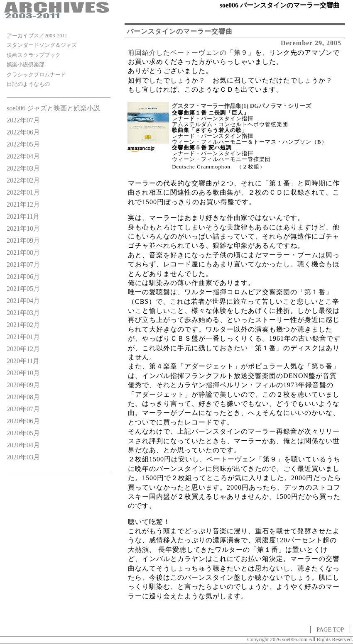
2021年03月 (23, 313)
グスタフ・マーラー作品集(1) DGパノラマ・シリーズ (241, 106)
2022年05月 (23, 144)
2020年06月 (23, 421)
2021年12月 (23, 204)
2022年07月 (23, 120)
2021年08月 (23, 252)
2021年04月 (23, 301)
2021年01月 (23, 337)
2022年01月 (23, 192)
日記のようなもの (28, 84)
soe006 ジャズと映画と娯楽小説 (53, 108)
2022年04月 (23, 156)
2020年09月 (23, 385)
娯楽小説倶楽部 (26, 65)
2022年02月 (23, 180)
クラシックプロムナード (36, 75)
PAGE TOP (330, 629)
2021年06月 (23, 277)
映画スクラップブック (34, 55)
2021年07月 (23, 265)
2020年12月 (23, 349)
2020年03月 (23, 457)
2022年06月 (23, 132)
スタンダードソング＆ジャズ (42, 45)
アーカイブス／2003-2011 (37, 36)
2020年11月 (23, 361)
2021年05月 (23, 289)
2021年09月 (23, 240)
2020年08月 (23, 397)
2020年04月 (23, 445)
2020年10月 (23, 373)
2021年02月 (23, 325)
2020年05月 (23, 433)
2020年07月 (23, 409)
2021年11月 (23, 216)
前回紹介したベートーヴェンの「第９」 (191, 52)
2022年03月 (23, 168)
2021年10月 (23, 228)
